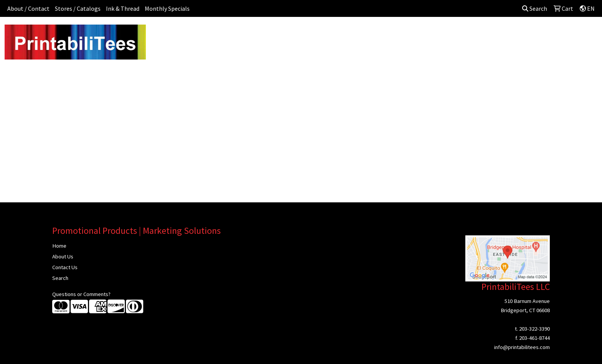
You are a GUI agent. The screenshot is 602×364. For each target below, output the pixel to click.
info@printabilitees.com (522, 347)
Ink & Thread (123, 8)
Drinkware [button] (310, 34)
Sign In (533, 34)
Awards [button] (251, 34)
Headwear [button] (368, 34)
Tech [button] (453, 34)
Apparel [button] (221, 34)
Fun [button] (339, 34)
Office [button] (428, 34)
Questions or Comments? (81, 294)
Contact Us (65, 267)
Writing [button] (479, 34)
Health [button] (400, 34)
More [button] (506, 34)
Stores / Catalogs (78, 8)
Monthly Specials (167, 8)
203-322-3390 (534, 329)
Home (59, 246)
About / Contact (28, 8)
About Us (63, 256)
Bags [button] (279, 34)
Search (535, 8)
